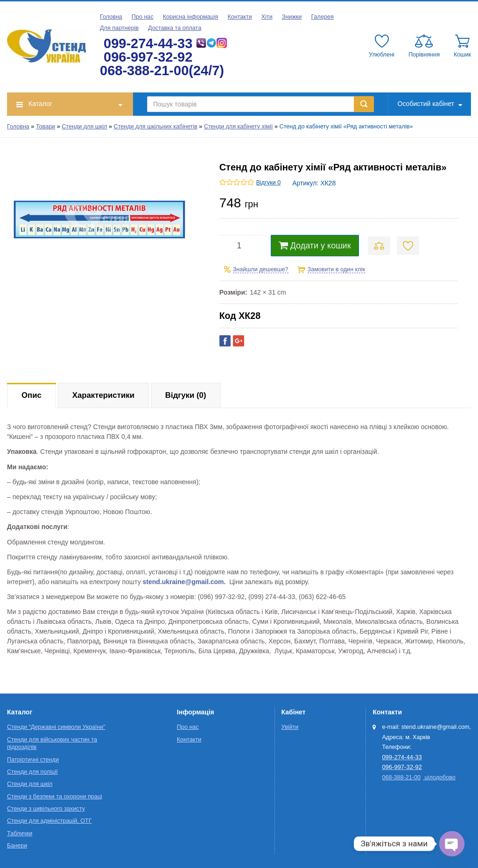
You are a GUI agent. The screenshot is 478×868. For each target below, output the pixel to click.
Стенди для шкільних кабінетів (156, 127)
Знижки (292, 17)
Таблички (20, 833)
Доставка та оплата (175, 28)
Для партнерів (119, 28)
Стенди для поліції (32, 772)
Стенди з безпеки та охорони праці (55, 797)
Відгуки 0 (268, 183)
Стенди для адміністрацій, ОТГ (49, 821)
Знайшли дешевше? (261, 269)
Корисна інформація (191, 17)
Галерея (322, 17)
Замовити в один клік (336, 269)
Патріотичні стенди (33, 760)
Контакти (239, 17)
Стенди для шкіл (84, 127)
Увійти (290, 727)
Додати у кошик (315, 246)
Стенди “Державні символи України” (56, 727)
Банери (17, 846)
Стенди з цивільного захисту (46, 809)
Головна (111, 17)
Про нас (143, 17)
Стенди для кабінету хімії (239, 127)
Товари (46, 127)
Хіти (267, 17)
